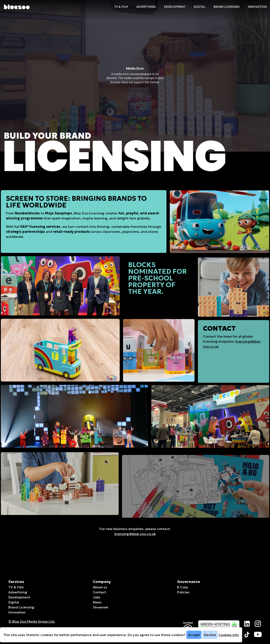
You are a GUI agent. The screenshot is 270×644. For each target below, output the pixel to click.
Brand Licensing (227, 7)
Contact (99, 592)
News (97, 602)
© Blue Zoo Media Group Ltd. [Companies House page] (32, 621)
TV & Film (121, 7)
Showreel (101, 607)
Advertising (146, 7)
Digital (200, 7)
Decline (210, 635)
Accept (194, 635)
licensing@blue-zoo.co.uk (135, 534)
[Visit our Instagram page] (258, 624)
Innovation (257, 7)
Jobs (97, 597)
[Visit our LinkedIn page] (247, 624)
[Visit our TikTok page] (247, 635)
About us (100, 587)
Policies (183, 592)
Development (175, 7)
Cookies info (229, 635)
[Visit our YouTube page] (258, 635)
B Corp (182, 587)
